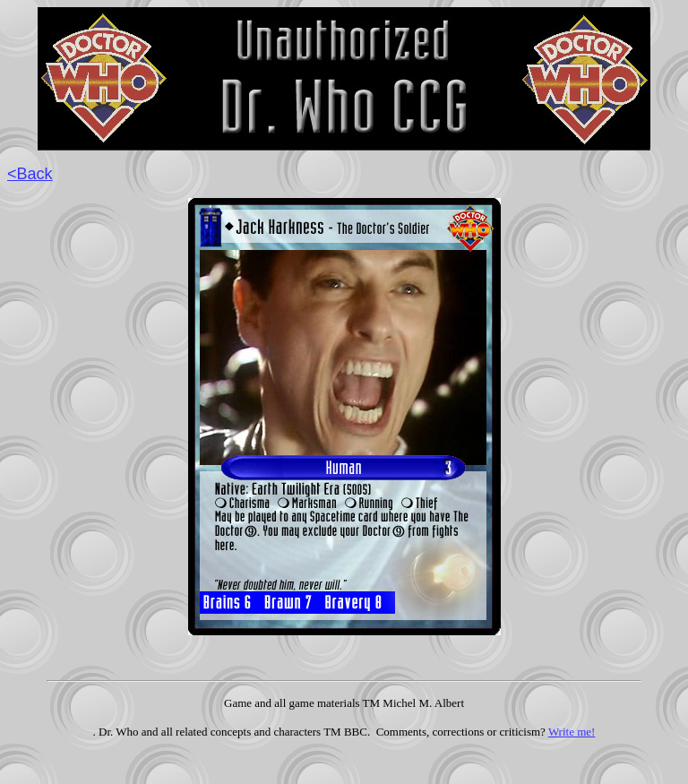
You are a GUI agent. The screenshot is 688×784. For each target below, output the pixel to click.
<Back (30, 174)
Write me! (572, 732)
